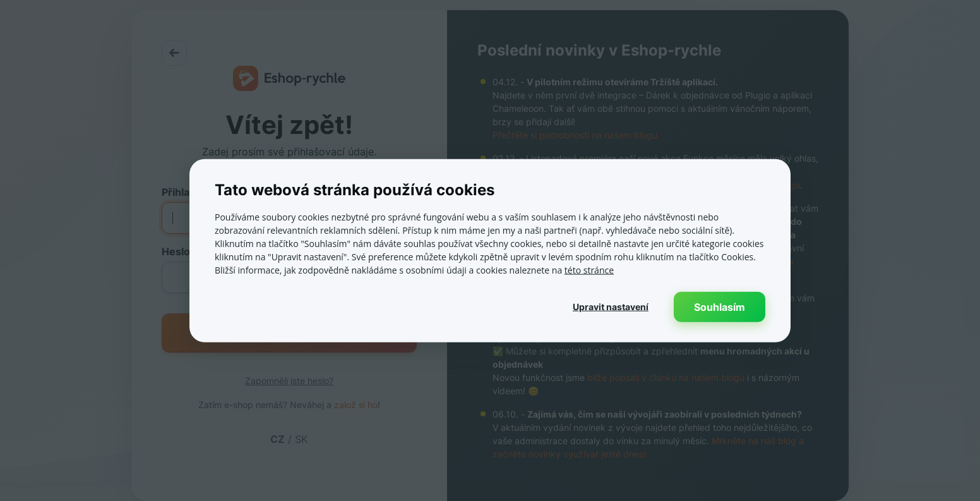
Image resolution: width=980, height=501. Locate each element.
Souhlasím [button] (720, 307)
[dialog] (490, 251)
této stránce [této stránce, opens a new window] (589, 270)
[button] (611, 307)
